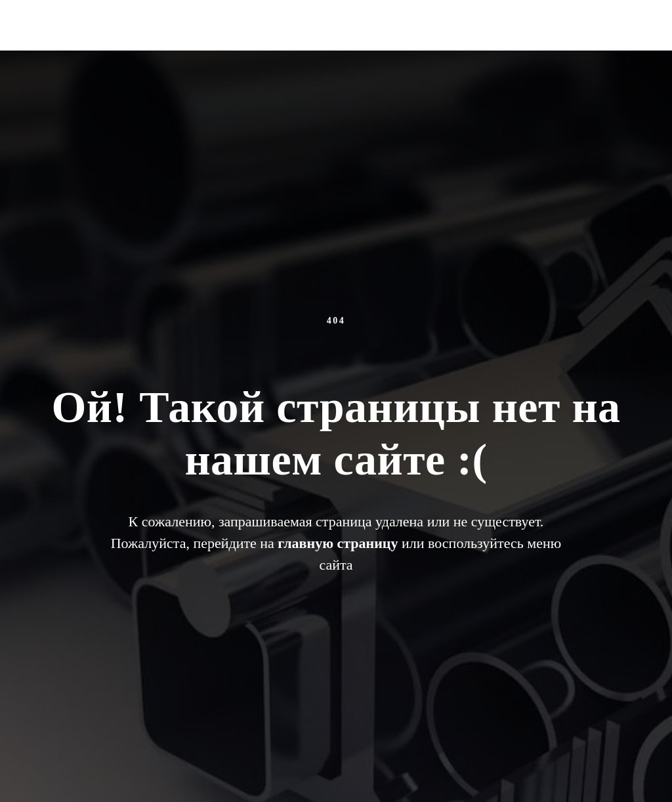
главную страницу (338, 543)
